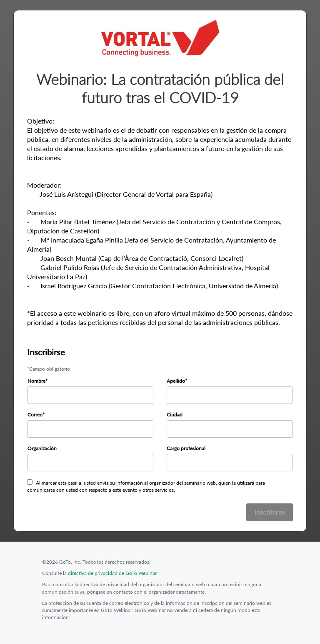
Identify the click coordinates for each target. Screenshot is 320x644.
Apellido (176, 381)
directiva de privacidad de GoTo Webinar (112, 573)
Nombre (36, 381)
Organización (42, 448)
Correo (35, 415)
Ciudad (175, 415)
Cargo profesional (186, 448)
